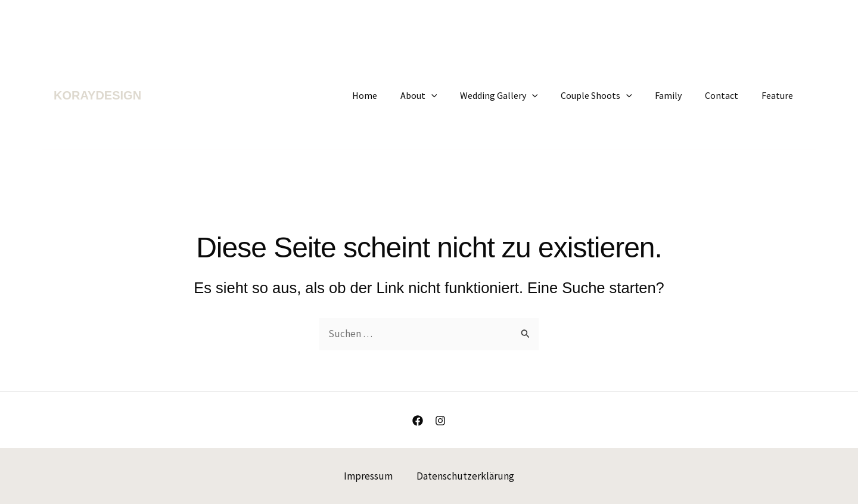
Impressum (368, 476)
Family (678, 95)
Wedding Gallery (517, 95)
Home (390, 95)
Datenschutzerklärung (465, 476)
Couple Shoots (610, 95)
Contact (728, 95)
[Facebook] (418, 421)
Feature (779, 95)
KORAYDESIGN (97, 95)
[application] (453, 95)
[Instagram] (440, 421)
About (440, 95)
